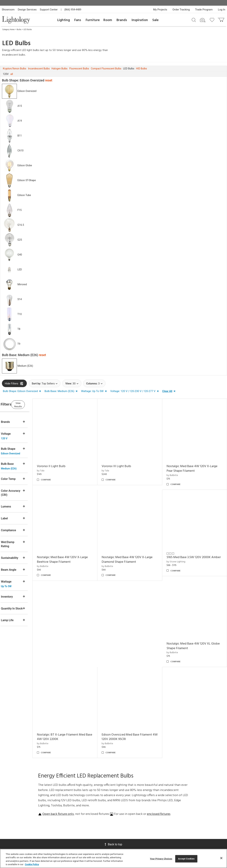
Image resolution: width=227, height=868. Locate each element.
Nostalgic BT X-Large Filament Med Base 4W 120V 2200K (135, 637)
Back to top (113, 744)
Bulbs (19, 30)
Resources (89, 835)
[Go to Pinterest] (182, 814)
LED (20, 270)
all (12, 74)
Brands (122, 20)
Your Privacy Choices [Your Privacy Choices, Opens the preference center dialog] (161, 859)
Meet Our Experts (119, 782)
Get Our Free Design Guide (25, 814)
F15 (19, 210)
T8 (19, 329)
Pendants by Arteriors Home (152, 813)
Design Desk (90, 774)
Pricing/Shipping (62, 783)
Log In (222, 10)
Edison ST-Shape (27, 180)
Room (108, 20)
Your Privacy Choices (60, 794)
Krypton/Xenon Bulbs (15, 69)
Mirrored (22, 284)
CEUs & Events (92, 797)
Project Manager (93, 787)
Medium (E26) (25, 366)
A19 (20, 121)
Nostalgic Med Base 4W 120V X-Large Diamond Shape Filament (136, 551)
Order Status (60, 800)
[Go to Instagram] (191, 814)
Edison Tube (24, 195)
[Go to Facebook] (173, 814)
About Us (118, 770)
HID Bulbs (141, 69)
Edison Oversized (27, 91)
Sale (155, 20)
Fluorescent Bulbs (79, 69)
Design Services (27, 10)
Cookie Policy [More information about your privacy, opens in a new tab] (32, 864)
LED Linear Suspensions (147, 829)
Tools (87, 831)
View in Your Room (91, 811)
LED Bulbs (28, 30)
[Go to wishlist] (213, 20)
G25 (20, 240)
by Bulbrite (177, 471)
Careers (117, 788)
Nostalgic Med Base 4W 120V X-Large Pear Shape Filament (196, 464)
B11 (20, 136)
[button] (23, 391)
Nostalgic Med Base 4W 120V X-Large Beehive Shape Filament (76, 551)
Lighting (64, 20)
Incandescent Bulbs (39, 69)
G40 (20, 255)
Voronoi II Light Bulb (65, 462)
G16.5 (21, 225)
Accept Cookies (186, 859)
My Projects (160, 10)
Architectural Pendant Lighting (150, 805)
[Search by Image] (203, 20)
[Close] (221, 858)
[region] (113, 858)
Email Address (179, 791)
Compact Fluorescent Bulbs (106, 69)
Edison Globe (25, 165)
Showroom (8, 10)
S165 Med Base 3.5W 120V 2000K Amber (193, 551)
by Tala (54, 466)
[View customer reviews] (208, 815)
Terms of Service (197, 802)
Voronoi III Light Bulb (126, 462)
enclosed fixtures (159, 714)
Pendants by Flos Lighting (149, 821)
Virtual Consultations (91, 780)
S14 (20, 299)
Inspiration (140, 20)
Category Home (8, 30)
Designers (146, 785)
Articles (144, 770)
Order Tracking (181, 10)
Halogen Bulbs (59, 69)
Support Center (49, 10)
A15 (20, 106)
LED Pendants (148, 798)
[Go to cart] (221, 19)
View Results (31, 404)
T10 (20, 314)
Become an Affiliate (120, 795)
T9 (19, 344)
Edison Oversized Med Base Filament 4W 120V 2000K (196, 637)
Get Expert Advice (63, 819)
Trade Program (204, 10)
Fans (78, 20)
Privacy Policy (176, 802)
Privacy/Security (62, 788)
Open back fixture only (58, 714)
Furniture (93, 20)
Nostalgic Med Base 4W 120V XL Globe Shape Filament (73, 637)
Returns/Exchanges (63, 779)
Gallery (144, 775)
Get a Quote (60, 814)
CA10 (20, 151)
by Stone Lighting (180, 557)
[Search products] (194, 20)
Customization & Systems (93, 803)
